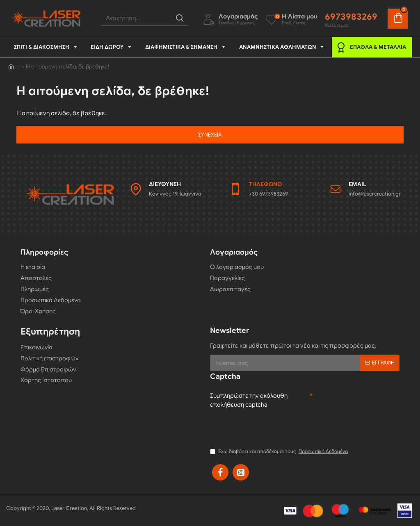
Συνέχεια (210, 135)
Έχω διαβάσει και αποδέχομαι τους (280, 451)
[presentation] (272, 427)
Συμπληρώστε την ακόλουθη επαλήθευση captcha (250, 400)
